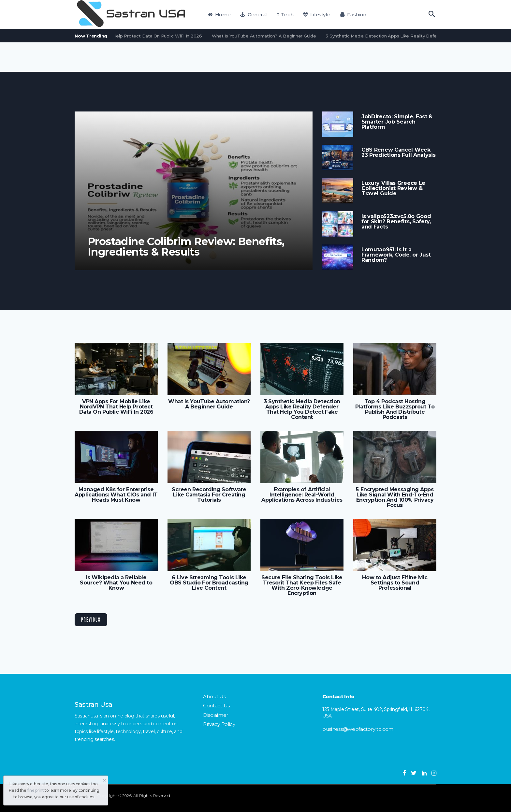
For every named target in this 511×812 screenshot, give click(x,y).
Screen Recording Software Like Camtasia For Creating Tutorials (209, 495)
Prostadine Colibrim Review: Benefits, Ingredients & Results (186, 247)
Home (219, 15)
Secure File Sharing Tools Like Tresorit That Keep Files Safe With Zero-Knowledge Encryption (302, 585)
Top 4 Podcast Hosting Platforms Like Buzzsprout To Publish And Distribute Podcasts (395, 409)
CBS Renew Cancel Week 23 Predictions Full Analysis (399, 153)
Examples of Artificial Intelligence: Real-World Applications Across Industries (302, 495)
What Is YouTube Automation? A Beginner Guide (268, 36)
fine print (36, 790)
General (254, 15)
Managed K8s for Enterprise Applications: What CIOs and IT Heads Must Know (116, 495)
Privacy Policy (219, 724)
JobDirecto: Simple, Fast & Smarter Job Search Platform (397, 122)
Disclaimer (216, 715)
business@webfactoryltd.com (358, 729)
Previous (91, 620)
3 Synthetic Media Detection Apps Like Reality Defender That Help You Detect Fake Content (302, 409)
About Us (214, 696)
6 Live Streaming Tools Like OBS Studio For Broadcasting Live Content (209, 583)
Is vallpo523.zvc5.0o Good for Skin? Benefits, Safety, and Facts (396, 222)
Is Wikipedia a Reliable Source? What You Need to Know (116, 583)
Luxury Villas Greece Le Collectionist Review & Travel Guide (393, 188)
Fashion (353, 15)
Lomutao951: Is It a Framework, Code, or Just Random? (396, 255)
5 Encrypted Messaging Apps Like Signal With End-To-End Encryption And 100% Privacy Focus (395, 497)
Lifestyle (317, 15)
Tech (285, 15)
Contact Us (216, 706)
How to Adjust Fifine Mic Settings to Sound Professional (395, 583)
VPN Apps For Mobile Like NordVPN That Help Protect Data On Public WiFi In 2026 (116, 36)
